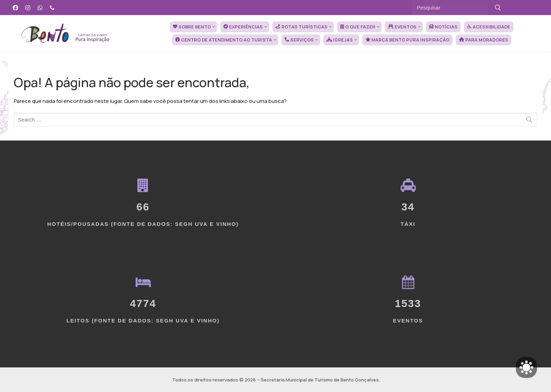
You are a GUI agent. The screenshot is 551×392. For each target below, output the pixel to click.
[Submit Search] (498, 8)
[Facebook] (16, 8)
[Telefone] (52, 8)
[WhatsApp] (40, 8)
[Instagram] (28, 8)
